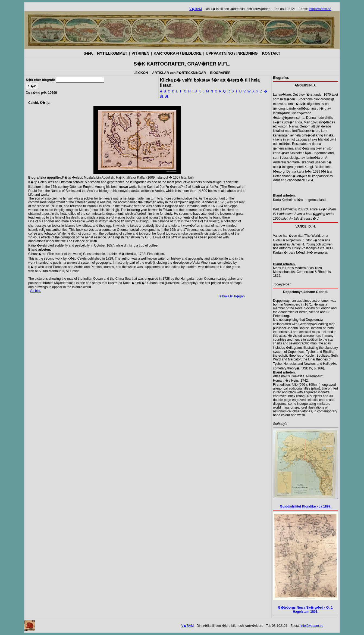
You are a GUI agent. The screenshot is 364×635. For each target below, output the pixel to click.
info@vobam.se (320, 9)
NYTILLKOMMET (112, 53)
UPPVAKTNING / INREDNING (232, 53)
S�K (88, 53)
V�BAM (196, 9)
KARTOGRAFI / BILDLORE (178, 53)
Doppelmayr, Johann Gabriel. (306, 292)
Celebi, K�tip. (39, 103)
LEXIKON (141, 73)
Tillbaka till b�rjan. (232, 296)
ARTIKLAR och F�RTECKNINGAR (179, 73)
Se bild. (36, 291)
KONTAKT (271, 53)
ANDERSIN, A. (306, 85)
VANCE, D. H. (305, 226)
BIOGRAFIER (220, 73)
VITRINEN (140, 53)
